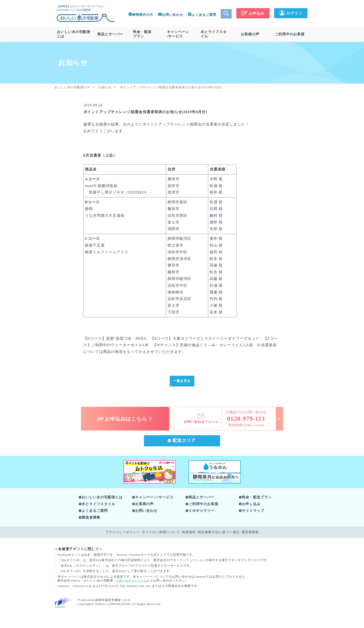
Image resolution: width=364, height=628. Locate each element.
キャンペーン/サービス (178, 34)
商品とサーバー (110, 34)
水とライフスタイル (214, 34)
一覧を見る (182, 381)
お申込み (253, 13)
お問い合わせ (170, 15)
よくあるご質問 (202, 15)
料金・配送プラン (142, 34)
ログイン (291, 13)
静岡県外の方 (141, 15)
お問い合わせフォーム (133, 582)
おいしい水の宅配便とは (74, 34)
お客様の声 (250, 34)
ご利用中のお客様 (290, 34)
